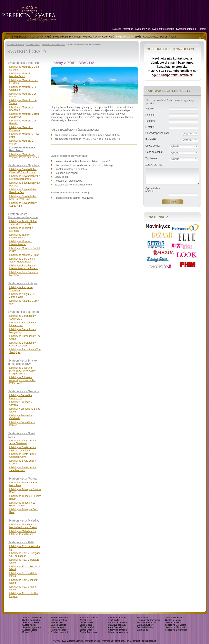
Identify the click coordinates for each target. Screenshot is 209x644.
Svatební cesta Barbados (24, 312)
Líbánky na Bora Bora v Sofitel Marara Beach (22, 260)
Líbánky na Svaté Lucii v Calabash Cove (23, 455)
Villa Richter (57, 622)
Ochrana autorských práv (114, 641)
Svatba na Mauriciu (146, 622)
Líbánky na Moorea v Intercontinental (21, 243)
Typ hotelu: (152, 158)
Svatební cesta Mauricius (53, 45)
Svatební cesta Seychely (24, 165)
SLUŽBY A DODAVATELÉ (146, 37)
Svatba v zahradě (117, 618)
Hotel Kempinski (59, 627)
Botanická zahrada (117, 622)
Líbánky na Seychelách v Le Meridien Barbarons (25, 178)
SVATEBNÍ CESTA (125, 37)
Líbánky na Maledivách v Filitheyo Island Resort (23, 533)
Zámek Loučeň (87, 627)
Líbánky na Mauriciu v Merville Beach (21, 75)
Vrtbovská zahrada (117, 630)
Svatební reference (123, 29)
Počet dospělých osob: (158, 133)
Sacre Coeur (86, 625)
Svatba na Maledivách (176, 627)
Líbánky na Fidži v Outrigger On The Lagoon (25, 555)
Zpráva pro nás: (154, 165)
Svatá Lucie (143, 618)
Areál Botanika (116, 627)
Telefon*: (150, 121)
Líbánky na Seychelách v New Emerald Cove (23, 198)
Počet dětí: (151, 139)
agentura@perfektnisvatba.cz (172, 75)
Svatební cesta (33, 45)
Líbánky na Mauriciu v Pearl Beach (22, 149)
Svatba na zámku (88, 618)
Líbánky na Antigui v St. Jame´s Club (22, 296)
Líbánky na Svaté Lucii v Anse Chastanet (23, 442)
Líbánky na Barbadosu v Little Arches (23, 324)
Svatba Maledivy (145, 627)
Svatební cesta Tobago (23, 479)
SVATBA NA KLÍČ (43, 37)
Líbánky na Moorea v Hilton (24, 255)
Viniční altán (114, 620)
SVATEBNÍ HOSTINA (82, 37)
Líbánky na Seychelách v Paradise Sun (23, 191)
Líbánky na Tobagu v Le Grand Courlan (22, 504)
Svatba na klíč (29, 625)
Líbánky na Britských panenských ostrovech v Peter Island (23, 380)
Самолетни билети (118, 632)
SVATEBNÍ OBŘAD (62, 37)
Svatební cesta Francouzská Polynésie (23, 216)
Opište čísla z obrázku (153, 190)
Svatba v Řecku (173, 620)
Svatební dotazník (186, 29)
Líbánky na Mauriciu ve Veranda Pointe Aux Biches (24, 156)
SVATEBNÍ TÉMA (168, 37)
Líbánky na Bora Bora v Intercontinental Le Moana (24, 267)
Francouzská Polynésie (148, 620)
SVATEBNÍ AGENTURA (23, 37)
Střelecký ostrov (59, 620)
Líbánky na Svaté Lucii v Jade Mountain (23, 469)
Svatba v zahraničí (32, 618)
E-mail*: (150, 127)
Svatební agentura (16, 45)
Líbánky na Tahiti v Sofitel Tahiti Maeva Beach (23, 223)
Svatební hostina (59, 618)
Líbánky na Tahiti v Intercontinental (19, 236)
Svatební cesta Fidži (21, 542)
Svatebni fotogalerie (163, 29)
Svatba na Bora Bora (176, 625)
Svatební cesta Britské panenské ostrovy (23, 362)
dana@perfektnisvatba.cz (144, 641)
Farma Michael (58, 630)
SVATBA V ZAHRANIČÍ (104, 37)
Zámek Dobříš (87, 630)
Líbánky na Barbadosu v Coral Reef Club (23, 344)
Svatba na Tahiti (173, 622)
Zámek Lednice (59, 625)
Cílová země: (153, 146)
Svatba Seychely (145, 625)
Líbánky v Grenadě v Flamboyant (21, 397)
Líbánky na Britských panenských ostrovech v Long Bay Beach (23, 371)
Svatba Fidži (143, 630)
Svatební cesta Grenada (24, 391)
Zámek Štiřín (86, 620)
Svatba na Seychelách (176, 630)
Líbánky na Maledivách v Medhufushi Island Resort (23, 526)
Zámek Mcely (86, 622)
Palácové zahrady (117, 625)
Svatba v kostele (31, 622)
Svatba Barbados (88, 632)
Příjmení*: (151, 115)
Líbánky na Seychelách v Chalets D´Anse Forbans (23, 171)
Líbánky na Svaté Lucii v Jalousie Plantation (23, 449)
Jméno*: (150, 109)
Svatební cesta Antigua (23, 283)
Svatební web (143, 29)
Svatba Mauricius (174, 618)
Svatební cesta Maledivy (24, 520)
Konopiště (27, 632)
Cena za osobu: (154, 152)
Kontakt (202, 29)
